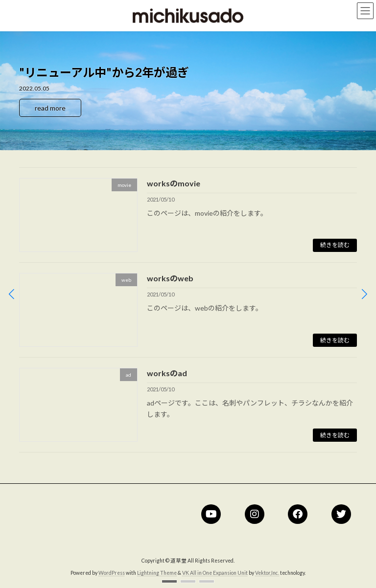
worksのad (167, 373)
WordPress (112, 573)
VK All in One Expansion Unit (215, 573)
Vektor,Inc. (267, 573)
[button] (169, 581)
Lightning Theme (157, 573)
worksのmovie (174, 183)
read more (50, 108)
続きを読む (335, 245)
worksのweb (170, 278)
